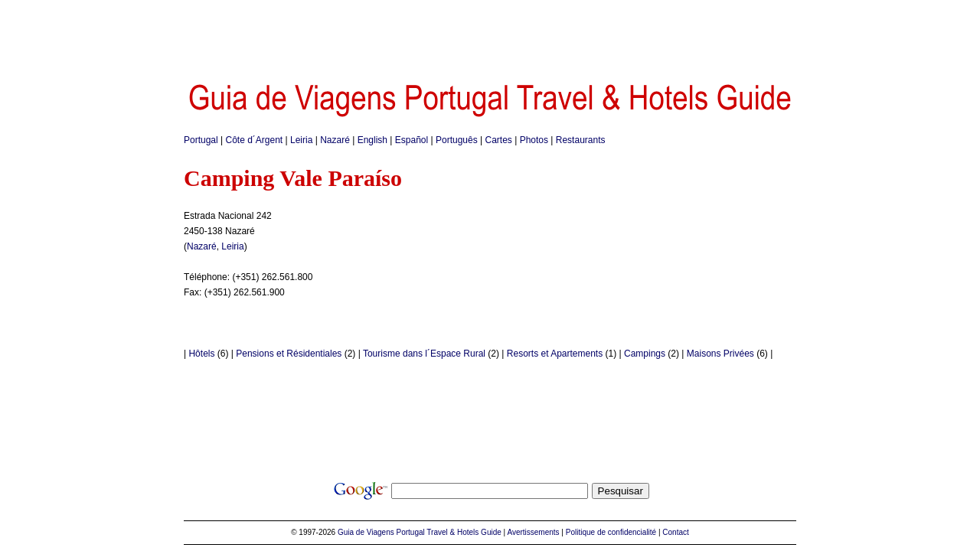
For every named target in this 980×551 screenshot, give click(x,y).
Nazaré (335, 140)
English (372, 140)
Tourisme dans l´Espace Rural (424, 354)
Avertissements (533, 532)
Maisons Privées (720, 354)
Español (412, 140)
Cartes (498, 140)
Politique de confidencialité (611, 532)
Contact (675, 532)
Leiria (301, 140)
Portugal (201, 140)
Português (457, 140)
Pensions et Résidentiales (289, 354)
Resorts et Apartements (555, 354)
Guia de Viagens (366, 532)
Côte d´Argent (255, 140)
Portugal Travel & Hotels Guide (449, 532)
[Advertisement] (490, 34)
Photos (534, 140)
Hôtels (201, 354)
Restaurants (581, 140)
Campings (645, 354)
